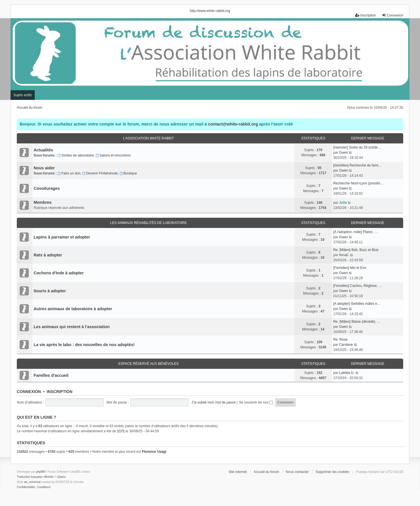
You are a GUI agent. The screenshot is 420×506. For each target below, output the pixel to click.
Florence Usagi (154, 452)
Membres (43, 202)
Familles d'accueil (51, 375)
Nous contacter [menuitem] (297, 472)
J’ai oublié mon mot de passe (213, 402)
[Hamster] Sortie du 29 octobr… (357, 147)
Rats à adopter (48, 255)
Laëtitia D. (347, 373)
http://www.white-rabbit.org (210, 11)
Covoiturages (47, 188)
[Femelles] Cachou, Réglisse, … (357, 286)
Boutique (128, 173)
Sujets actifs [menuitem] (23, 95)
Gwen (344, 153)
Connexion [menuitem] (393, 15)
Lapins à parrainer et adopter (62, 237)
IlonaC (344, 255)
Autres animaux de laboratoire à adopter (73, 309)
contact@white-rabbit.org (233, 124)
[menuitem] (26, 487)
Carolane (346, 345)
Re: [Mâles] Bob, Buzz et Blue (356, 250)
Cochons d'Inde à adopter (59, 273)
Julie (343, 203)
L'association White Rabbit (148, 138)
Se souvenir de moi (256, 402)
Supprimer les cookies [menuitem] (332, 472)
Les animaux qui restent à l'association (72, 327)
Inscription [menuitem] (365, 15)
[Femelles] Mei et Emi (350, 268)
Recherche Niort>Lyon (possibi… (358, 183)
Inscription (60, 392)
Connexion (29, 392)
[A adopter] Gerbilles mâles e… (357, 304)
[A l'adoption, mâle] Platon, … (356, 232)
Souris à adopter (50, 291)
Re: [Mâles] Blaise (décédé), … (357, 322)
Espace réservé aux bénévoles (149, 364)
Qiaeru (62, 477)
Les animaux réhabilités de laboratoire (148, 223)
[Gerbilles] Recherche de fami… (357, 165)
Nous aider (44, 168)
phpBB (40, 472)
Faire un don (69, 173)
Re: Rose (340, 340)
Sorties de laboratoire (76, 155)
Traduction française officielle (35, 477)
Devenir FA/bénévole (100, 173)
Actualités (43, 150)
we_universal (32, 482)
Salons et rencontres (113, 155)
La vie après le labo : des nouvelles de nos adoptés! (84, 345)
